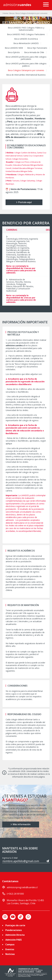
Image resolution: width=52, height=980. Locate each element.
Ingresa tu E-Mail (10, 858)
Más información (21, 824)
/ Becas (12, 13)
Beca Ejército (14, 52)
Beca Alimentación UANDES (26, 43)
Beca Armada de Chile (34, 52)
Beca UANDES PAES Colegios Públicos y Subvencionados (26, 29)
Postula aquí (24, 202)
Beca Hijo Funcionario (37, 48)
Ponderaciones (14, 930)
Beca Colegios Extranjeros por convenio (26, 70)
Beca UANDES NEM (14, 48)
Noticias (10, 954)
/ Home (5, 13)
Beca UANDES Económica (26, 39)
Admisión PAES (14, 940)
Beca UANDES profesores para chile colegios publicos (26, 65)
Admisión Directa (15, 935)
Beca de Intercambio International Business (26, 75)
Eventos (10, 949)
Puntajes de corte (15, 925)
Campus (10, 944)
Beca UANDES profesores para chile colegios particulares (26, 58)
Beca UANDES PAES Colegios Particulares (26, 34)
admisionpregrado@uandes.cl (22, 887)
